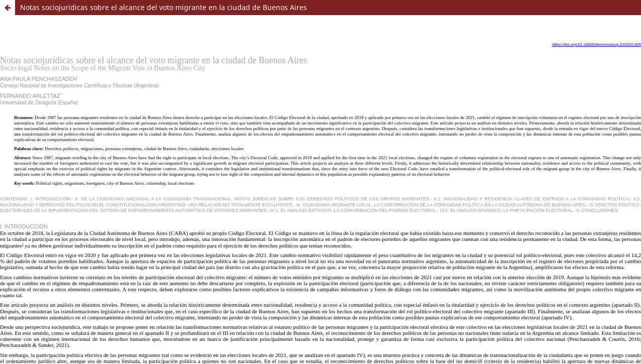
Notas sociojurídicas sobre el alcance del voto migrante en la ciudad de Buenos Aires (164, 7)
